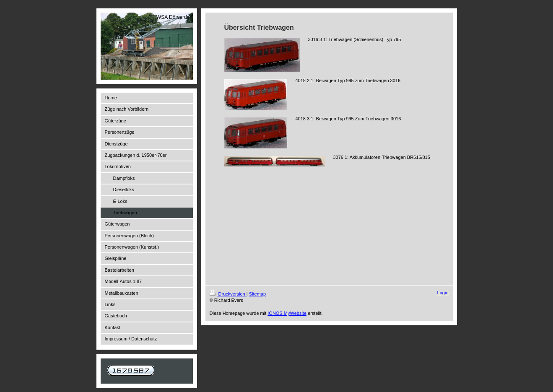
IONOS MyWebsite (287, 313)
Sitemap (257, 294)
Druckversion (228, 294)
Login (443, 293)
